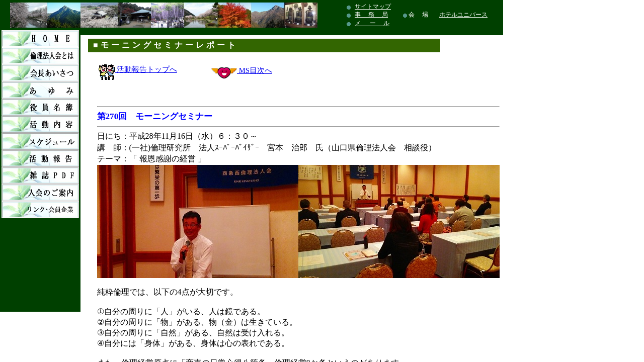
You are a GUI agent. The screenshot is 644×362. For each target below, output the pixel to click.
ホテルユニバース (463, 15)
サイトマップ (373, 7)
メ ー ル (372, 23)
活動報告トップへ (138, 69)
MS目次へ (255, 70)
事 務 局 (371, 15)
